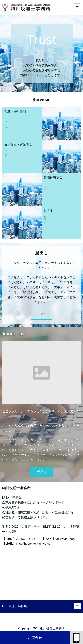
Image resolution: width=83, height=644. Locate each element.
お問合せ (35, 638)
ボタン (42, 314)
